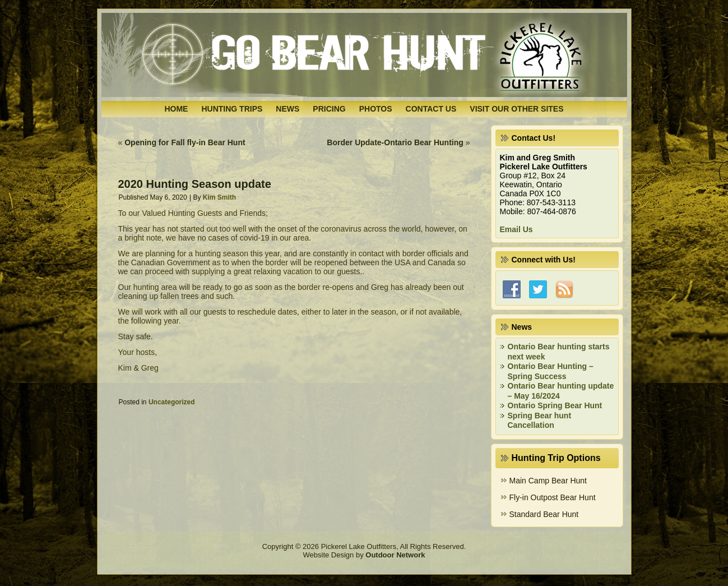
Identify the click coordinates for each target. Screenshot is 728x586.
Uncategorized (172, 402)
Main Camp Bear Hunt (548, 481)
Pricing (329, 109)
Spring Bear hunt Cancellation (540, 421)
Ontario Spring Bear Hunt (555, 405)
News (288, 109)
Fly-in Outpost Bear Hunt (553, 497)
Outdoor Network (395, 555)
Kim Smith (219, 197)
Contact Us (431, 109)
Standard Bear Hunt (544, 514)
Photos (376, 109)
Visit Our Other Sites (516, 109)
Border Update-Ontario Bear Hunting (395, 142)
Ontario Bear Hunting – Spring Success (551, 371)
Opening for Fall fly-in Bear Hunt (185, 142)
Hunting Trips (232, 109)
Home (176, 109)
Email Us (516, 229)
